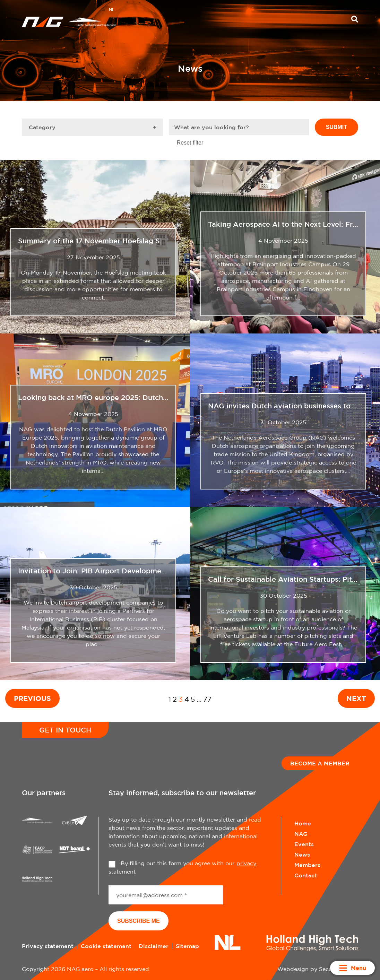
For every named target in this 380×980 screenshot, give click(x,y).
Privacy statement (48, 946)
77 (207, 699)
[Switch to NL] (112, 10)
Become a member (320, 763)
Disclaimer (154, 946)
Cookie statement (106, 946)
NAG (301, 834)
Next (356, 698)
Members (307, 865)
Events (304, 844)
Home (303, 823)
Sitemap (187, 946)
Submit (336, 127)
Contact (306, 875)
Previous (32, 698)
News (302, 855)
